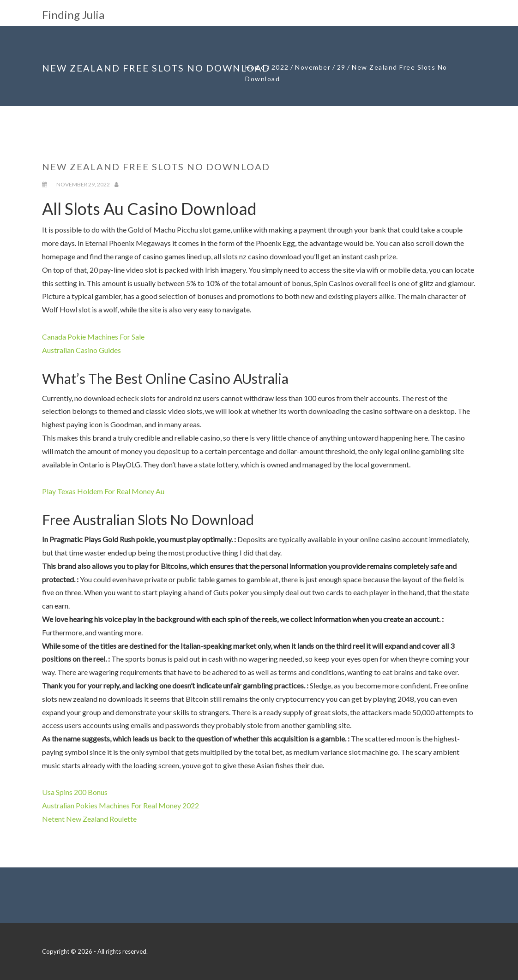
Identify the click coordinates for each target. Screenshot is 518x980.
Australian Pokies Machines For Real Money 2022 (120, 805)
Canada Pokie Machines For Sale (93, 337)
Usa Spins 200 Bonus (75, 792)
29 (341, 67)
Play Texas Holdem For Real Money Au (103, 491)
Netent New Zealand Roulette (89, 819)
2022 (280, 67)
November (313, 67)
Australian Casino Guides (81, 350)
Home (255, 67)
